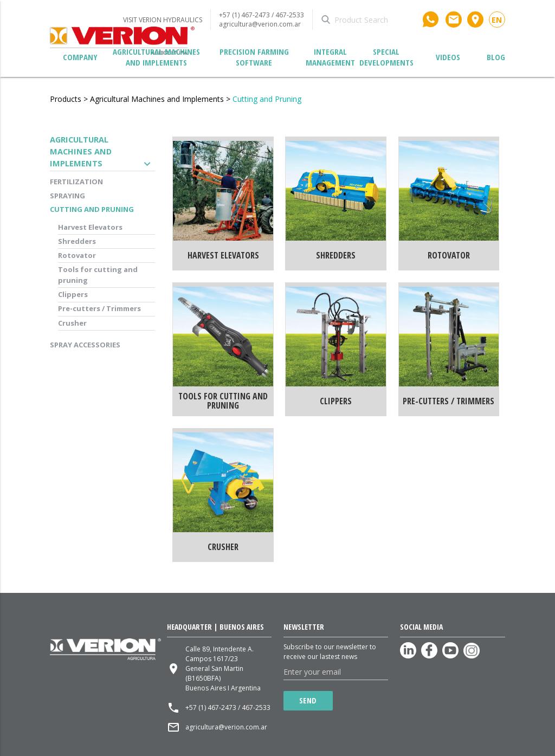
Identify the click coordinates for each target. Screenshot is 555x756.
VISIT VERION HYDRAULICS (163, 20)
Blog (496, 57)
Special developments (386, 57)
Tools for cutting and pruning (98, 275)
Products (66, 99)
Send (308, 700)
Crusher (72, 323)
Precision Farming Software (254, 57)
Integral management (330, 57)
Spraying (67, 196)
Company (80, 57)
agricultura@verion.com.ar (260, 24)
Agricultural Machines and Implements (156, 57)
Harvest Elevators (90, 227)
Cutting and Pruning (267, 99)
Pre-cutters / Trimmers (99, 308)
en (497, 20)
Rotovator (77, 255)
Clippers (73, 294)
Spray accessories (85, 345)
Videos (448, 57)
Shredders (77, 241)
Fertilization (76, 182)
